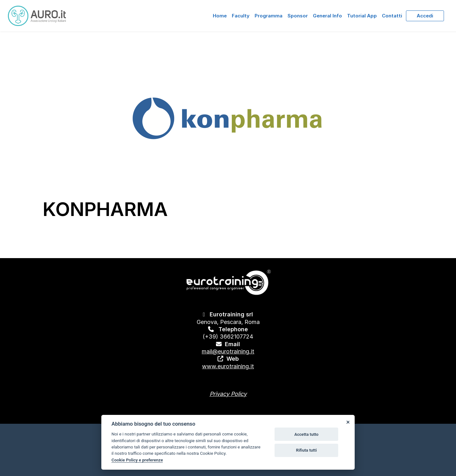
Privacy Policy (228, 394)
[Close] (348, 422)
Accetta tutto (306, 434)
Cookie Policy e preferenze (137, 460)
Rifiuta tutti (307, 450)
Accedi (425, 16)
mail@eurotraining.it (228, 351)
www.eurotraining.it (228, 366)
